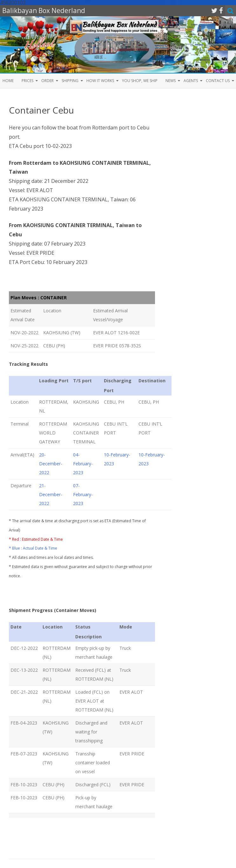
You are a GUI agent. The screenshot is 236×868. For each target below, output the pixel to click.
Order (47, 81)
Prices (27, 81)
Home (8, 81)
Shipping (70, 81)
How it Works (100, 81)
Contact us (218, 81)
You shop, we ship (140, 81)
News (171, 81)
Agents (191, 81)
